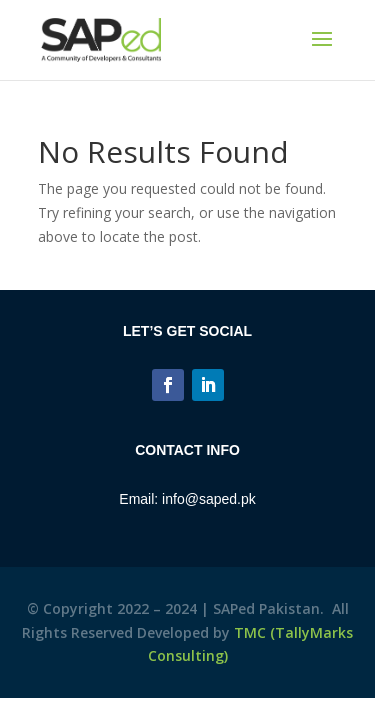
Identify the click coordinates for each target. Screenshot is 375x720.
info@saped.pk (209, 499)
